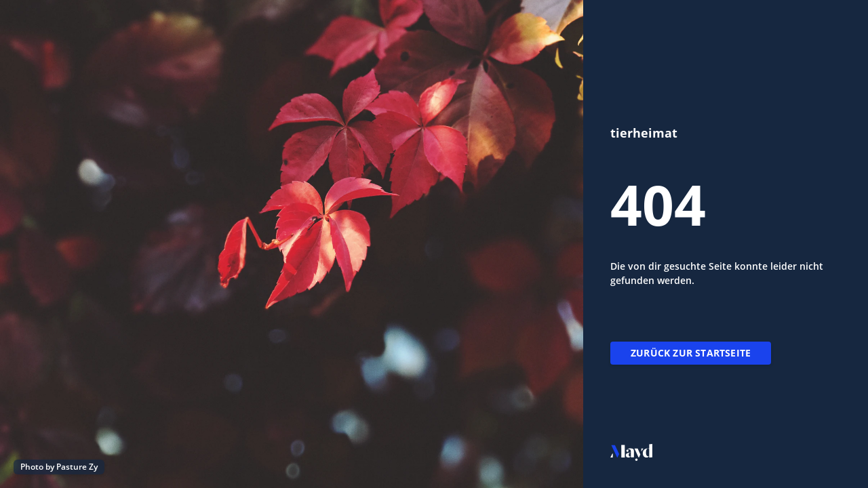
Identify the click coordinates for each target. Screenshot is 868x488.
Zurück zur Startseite (691, 353)
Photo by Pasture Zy (59, 467)
